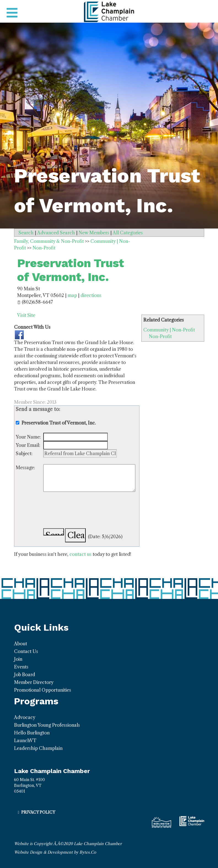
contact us (80, 554)
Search (26, 233)
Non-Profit (160, 336)
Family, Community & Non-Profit (49, 241)
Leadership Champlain (38, 748)
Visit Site (26, 315)
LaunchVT (25, 740)
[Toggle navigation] (12, 13)
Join (18, 659)
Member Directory (34, 682)
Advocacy (25, 717)
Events (21, 667)
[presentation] (85, 511)
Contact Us (26, 651)
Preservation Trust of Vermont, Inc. (71, 270)
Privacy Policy (38, 812)
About (21, 644)
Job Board (25, 675)
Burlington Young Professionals (47, 725)
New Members (94, 233)
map (72, 295)
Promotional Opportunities (43, 690)
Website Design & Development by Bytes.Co (55, 852)
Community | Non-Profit (169, 330)
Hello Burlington (32, 733)
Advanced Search (56, 233)
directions (91, 295)
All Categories (128, 233)
